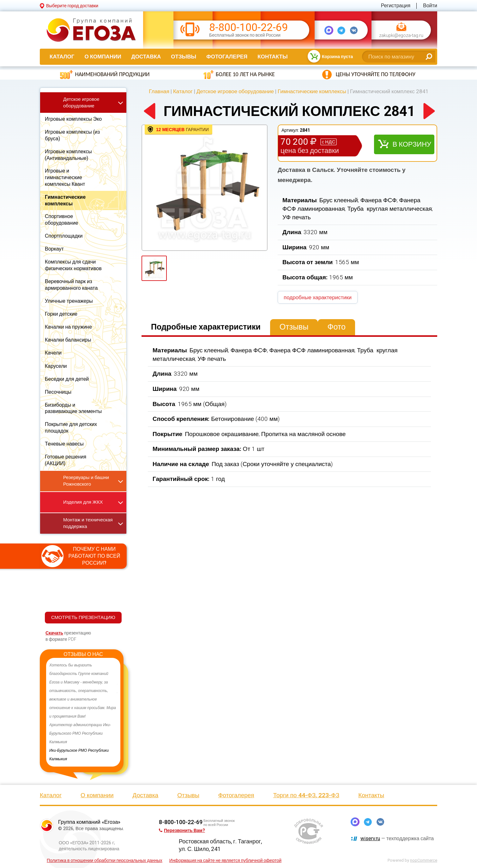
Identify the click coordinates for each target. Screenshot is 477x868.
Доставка (146, 57)
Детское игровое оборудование (235, 91)
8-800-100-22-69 (248, 27)
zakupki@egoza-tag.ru (401, 36)
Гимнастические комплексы (312, 91)
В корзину (412, 144)
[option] (83, 712)
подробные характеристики (318, 297)
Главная (159, 91)
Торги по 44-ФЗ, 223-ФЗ (306, 795)
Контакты (272, 57)
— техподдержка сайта (397, 838)
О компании (103, 57)
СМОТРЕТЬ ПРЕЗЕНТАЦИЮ (83, 617)
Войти (430, 6)
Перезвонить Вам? (182, 830)
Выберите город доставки (72, 6)
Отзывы (184, 57)
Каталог (62, 57)
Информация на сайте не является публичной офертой (225, 860)
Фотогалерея (227, 57)
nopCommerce (424, 860)
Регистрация (396, 6)
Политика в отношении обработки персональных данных (105, 860)
